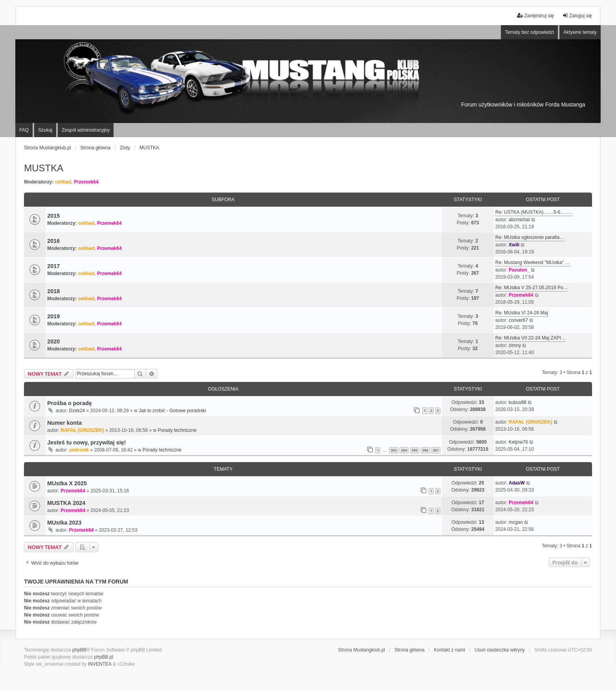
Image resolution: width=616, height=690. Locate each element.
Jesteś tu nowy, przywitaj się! (86, 442)
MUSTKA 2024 (66, 503)
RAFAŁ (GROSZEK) (82, 430)
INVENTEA (100, 664)
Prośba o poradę (70, 403)
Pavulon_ (519, 270)
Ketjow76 (518, 442)
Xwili (514, 245)
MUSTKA (44, 168)
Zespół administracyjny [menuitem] (86, 130)
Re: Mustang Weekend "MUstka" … (533, 262)
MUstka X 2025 (67, 483)
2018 (53, 291)
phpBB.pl (104, 657)
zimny (515, 345)
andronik (79, 450)
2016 (53, 241)
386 (425, 450)
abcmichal (519, 220)
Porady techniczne (177, 430)
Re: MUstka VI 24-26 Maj (522, 313)
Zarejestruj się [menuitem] (535, 16)
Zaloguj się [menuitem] (577, 16)
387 (435, 450)
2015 (53, 216)
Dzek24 (77, 411)
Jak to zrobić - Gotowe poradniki (172, 411)
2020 (53, 341)
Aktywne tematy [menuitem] (580, 32)
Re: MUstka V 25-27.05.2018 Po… (532, 288)
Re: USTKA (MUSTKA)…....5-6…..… (534, 212)
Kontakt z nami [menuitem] (450, 650)
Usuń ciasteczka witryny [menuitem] (500, 650)
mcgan (516, 522)
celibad (63, 182)
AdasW (517, 483)
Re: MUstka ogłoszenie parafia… (530, 237)
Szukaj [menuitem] (45, 130)
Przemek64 (86, 182)
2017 (53, 266)
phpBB (79, 650)
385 (415, 450)
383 (393, 450)
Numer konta (64, 423)
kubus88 (518, 402)
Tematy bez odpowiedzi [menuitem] (529, 32)
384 (404, 450)
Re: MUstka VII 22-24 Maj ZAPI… (531, 338)
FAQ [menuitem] (24, 130)
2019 (53, 316)
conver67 (518, 320)
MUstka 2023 (64, 523)
